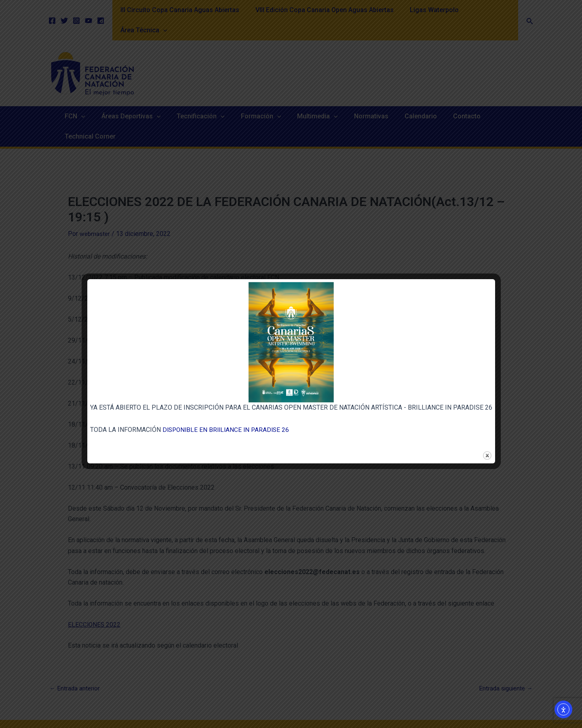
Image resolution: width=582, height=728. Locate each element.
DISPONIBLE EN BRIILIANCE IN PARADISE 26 (228, 429)
